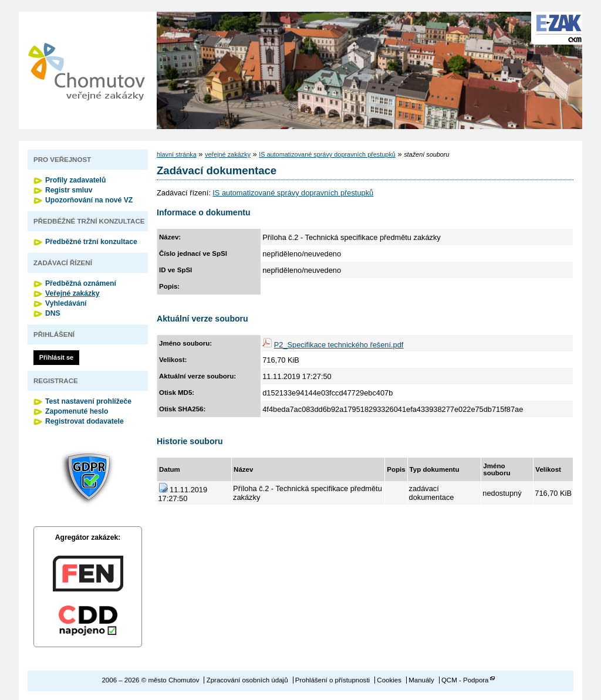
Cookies (389, 680)
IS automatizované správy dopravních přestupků (327, 154)
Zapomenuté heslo (77, 411)
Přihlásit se (56, 357)
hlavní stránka (177, 154)
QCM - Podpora (465, 680)
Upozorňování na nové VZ (89, 200)
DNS (53, 313)
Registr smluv (69, 190)
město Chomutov (86, 70)
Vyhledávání (66, 303)
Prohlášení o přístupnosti (332, 680)
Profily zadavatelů (75, 180)
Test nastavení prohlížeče (88, 401)
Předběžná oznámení (81, 283)
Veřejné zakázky (72, 293)
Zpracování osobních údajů (247, 680)
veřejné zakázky (228, 154)
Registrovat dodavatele (85, 421)
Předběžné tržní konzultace (91, 242)
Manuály (421, 680)
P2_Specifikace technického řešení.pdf (339, 345)
